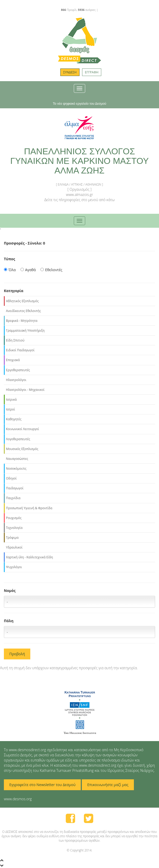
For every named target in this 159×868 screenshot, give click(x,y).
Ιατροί (10, 409)
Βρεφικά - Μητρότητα (22, 321)
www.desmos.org (18, 799)
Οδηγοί (11, 478)
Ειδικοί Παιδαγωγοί (20, 350)
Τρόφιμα (12, 538)
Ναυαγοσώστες (17, 459)
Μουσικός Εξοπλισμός (22, 449)
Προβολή (17, 654)
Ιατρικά (11, 399)
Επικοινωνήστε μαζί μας (108, 785)
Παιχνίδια (13, 498)
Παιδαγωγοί (15, 488)
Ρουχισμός (14, 518)
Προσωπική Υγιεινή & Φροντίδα (29, 508)
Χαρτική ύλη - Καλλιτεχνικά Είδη (29, 557)
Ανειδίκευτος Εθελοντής (23, 311)
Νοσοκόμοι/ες (16, 469)
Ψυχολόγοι (14, 567)
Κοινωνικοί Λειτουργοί (23, 429)
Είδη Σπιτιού (15, 340)
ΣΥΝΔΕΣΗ (70, 72)
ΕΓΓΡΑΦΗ (92, 72)
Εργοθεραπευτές (18, 370)
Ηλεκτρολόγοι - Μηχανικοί (25, 390)
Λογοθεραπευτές (18, 439)
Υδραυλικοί (14, 547)
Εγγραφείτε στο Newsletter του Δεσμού (42, 785)
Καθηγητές (14, 419)
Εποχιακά (13, 360)
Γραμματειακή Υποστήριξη (25, 330)
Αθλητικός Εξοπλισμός (22, 301)
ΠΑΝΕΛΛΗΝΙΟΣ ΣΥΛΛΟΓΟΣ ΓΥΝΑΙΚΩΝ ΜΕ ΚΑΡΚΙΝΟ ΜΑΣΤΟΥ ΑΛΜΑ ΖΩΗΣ (80, 161)
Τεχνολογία (14, 528)
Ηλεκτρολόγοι (16, 380)
